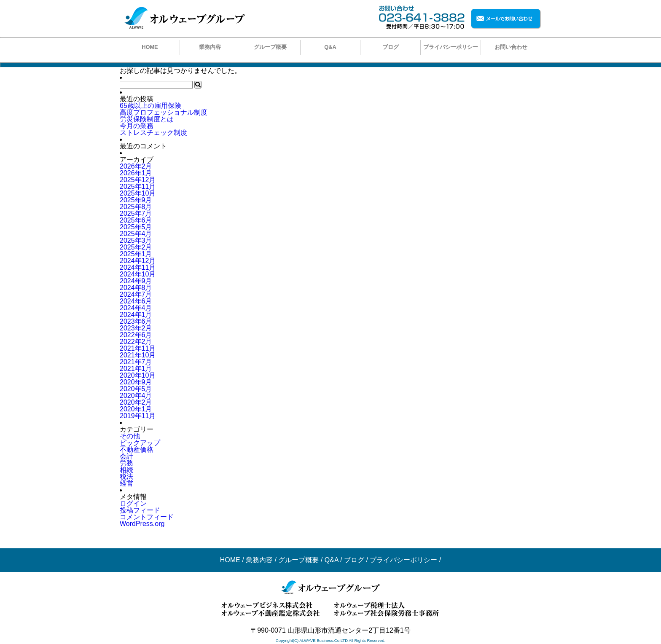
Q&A (330, 47)
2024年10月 (138, 274)
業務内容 (210, 47)
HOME (150, 47)
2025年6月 (136, 220)
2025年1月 (136, 254)
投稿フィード (140, 510)
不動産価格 (137, 449)
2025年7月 (136, 213)
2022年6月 (136, 335)
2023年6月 (136, 321)
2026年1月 (136, 173)
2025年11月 (138, 186)
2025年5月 (136, 227)
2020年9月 (136, 382)
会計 (126, 456)
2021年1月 (136, 369)
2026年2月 (136, 166)
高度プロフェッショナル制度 (164, 112)
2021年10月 (138, 355)
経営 (126, 483)
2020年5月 (136, 389)
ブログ (391, 47)
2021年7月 (136, 362)
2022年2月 (136, 342)
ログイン (133, 503)
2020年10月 (138, 375)
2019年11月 (138, 416)
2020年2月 (136, 402)
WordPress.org (142, 524)
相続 (126, 470)
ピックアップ (140, 443)
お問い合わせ (511, 47)
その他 (130, 436)
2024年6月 (136, 301)
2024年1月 (136, 315)
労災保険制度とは (147, 119)
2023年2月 (136, 328)
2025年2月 (136, 247)
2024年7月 (136, 294)
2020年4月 (136, 396)
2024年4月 (136, 308)
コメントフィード (147, 517)
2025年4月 (136, 234)
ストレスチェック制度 (153, 133)
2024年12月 (138, 261)
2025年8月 (136, 207)
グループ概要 (270, 47)
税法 (126, 476)
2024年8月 (136, 288)
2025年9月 (136, 200)
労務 (126, 463)
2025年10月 (138, 193)
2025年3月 (136, 240)
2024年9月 (136, 281)
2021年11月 (138, 348)
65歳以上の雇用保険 (150, 106)
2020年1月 (136, 409)
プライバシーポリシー (451, 47)
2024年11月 (138, 267)
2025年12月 (138, 180)
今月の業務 (137, 126)
